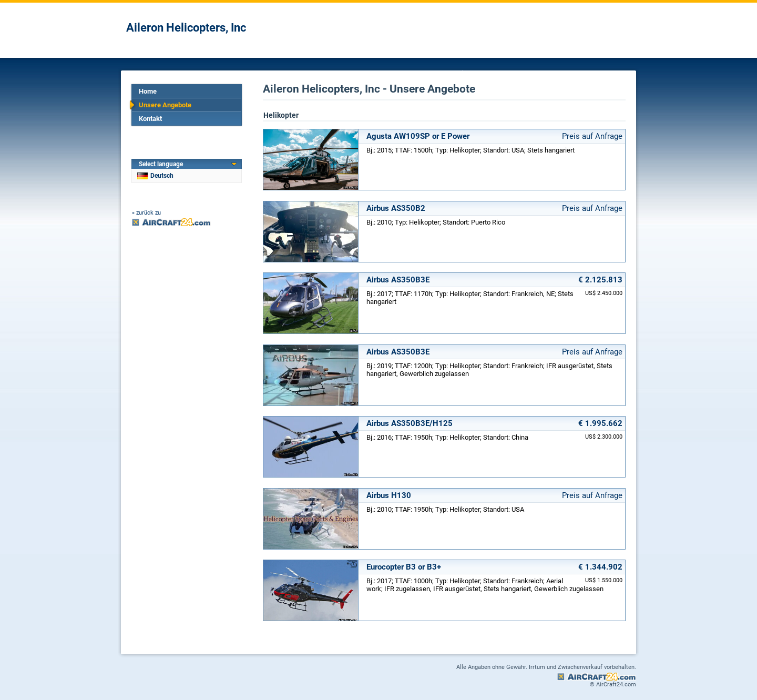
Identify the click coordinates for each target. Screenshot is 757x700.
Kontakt (150, 119)
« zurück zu (146, 213)
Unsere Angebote (165, 105)
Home (148, 91)
